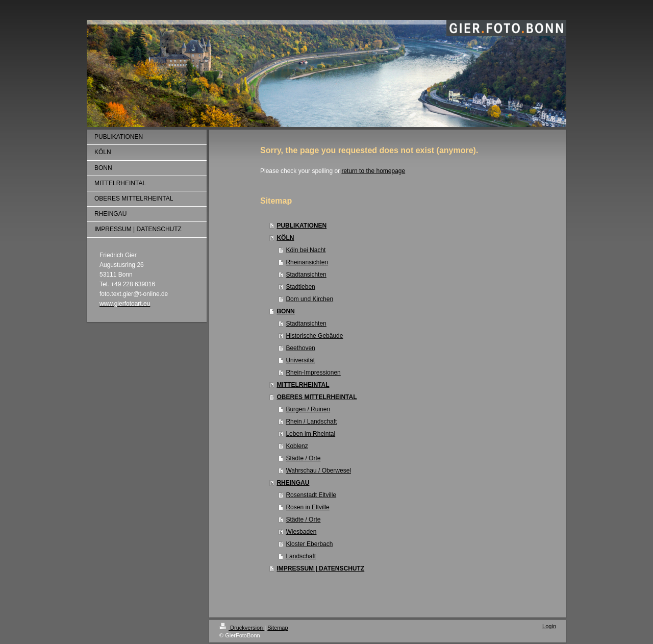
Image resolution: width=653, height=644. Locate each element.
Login (549, 626)
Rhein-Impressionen (313, 373)
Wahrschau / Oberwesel (318, 470)
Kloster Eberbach (309, 544)
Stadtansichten (306, 275)
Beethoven (300, 348)
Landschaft (301, 556)
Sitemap (278, 628)
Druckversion (242, 628)
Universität (300, 360)
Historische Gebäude (314, 336)
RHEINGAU (293, 483)
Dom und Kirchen (309, 299)
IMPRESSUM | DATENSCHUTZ (320, 568)
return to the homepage (373, 171)
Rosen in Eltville (307, 507)
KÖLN (285, 238)
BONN (285, 311)
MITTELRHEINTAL (303, 385)
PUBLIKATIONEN (302, 226)
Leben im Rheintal (310, 434)
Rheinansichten (307, 262)
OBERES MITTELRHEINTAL (317, 397)
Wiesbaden (301, 532)
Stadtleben (300, 287)
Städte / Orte (303, 458)
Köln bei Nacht (306, 250)
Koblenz (297, 446)
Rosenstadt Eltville (311, 495)
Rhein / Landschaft (311, 422)
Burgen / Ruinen (308, 409)
